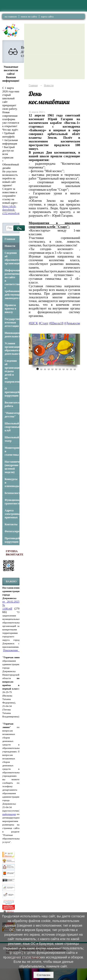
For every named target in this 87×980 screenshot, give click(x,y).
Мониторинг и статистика (12, 451)
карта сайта (47, 16)
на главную (11, 16)
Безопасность (12, 493)
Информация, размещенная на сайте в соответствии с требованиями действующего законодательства (12, 284)
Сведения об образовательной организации (12, 258)
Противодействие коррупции (12, 540)
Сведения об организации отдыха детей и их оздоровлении (12, 371)
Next (72, 350)
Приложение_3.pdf (14, 650)
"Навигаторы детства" (12, 415)
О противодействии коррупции (12, 392)
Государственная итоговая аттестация (12, 322)
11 (75, 369)
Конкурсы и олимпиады (12, 483)
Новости (10, 246)
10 (71, 369)
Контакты (11, 524)
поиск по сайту (29, 16)
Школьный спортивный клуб (12, 427)
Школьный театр (12, 439)
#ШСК (33, 323)
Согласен (43, 975)
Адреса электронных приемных (12, 514)
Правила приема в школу (10, 309)
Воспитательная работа (12, 404)
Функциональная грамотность (12, 502)
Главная (10, 239)
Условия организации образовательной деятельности (12, 349)
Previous (37, 350)
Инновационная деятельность (12, 335)
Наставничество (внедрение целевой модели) (12, 467)
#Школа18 (56, 323)
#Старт (44, 323)
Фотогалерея (12, 531)
